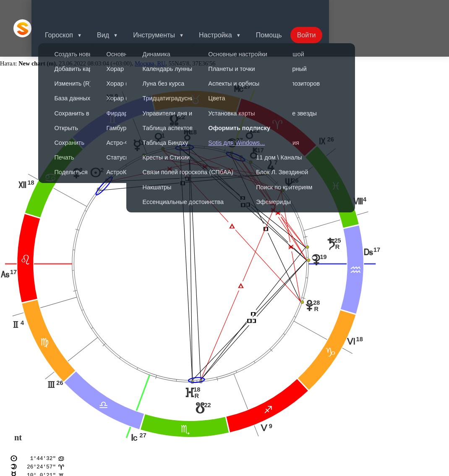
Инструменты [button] (167, 10)
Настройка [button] (231, 10)
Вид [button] (115, 10)
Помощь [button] (286, 10)
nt (18, 402)
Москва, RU (150, 28)
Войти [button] (325, 10)
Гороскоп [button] (69, 10)
